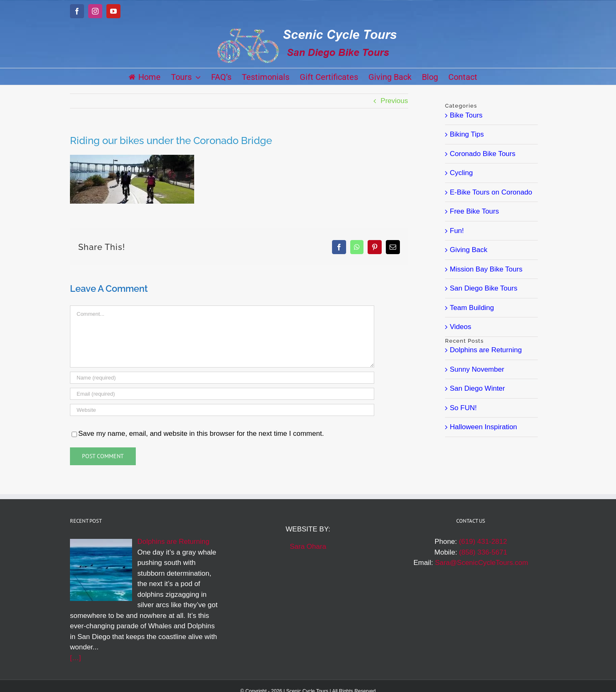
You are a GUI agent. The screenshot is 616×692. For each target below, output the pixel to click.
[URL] (222, 410)
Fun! (457, 231)
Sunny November (477, 369)
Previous (394, 101)
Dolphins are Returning (486, 350)
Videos (461, 327)
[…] (75, 658)
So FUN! (463, 408)
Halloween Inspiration (484, 427)
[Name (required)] (222, 378)
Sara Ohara (308, 547)
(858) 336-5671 (483, 552)
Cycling (462, 173)
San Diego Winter (478, 388)
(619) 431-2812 (483, 542)
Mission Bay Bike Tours (486, 269)
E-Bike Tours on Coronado (491, 192)
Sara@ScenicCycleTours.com (482, 563)
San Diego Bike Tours (484, 288)
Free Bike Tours (475, 211)
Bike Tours (466, 115)
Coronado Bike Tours (483, 154)
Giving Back (469, 250)
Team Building (472, 308)
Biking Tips (467, 134)
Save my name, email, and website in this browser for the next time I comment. (201, 434)
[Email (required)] (222, 394)
